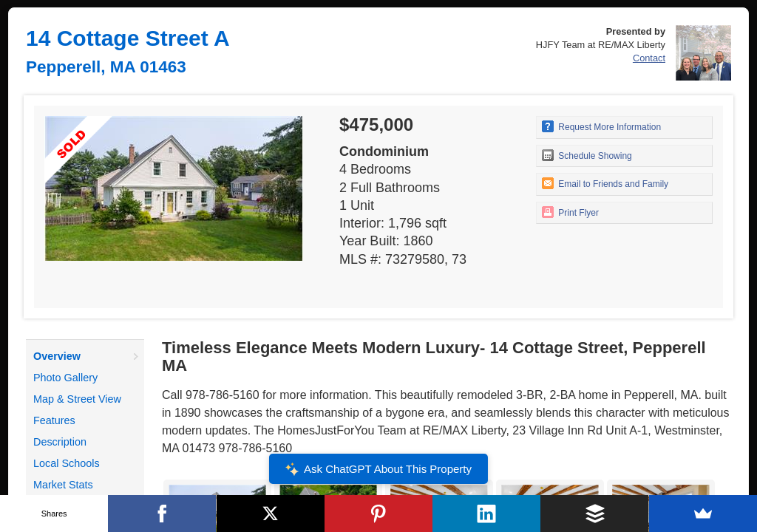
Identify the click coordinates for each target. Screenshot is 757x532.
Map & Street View (77, 399)
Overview (57, 356)
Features (54, 420)
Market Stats (63, 485)
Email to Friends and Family (605, 183)
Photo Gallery (65, 378)
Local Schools (67, 463)
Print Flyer (570, 212)
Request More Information (601, 126)
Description (60, 442)
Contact (649, 58)
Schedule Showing (587, 155)
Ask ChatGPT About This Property (378, 469)
